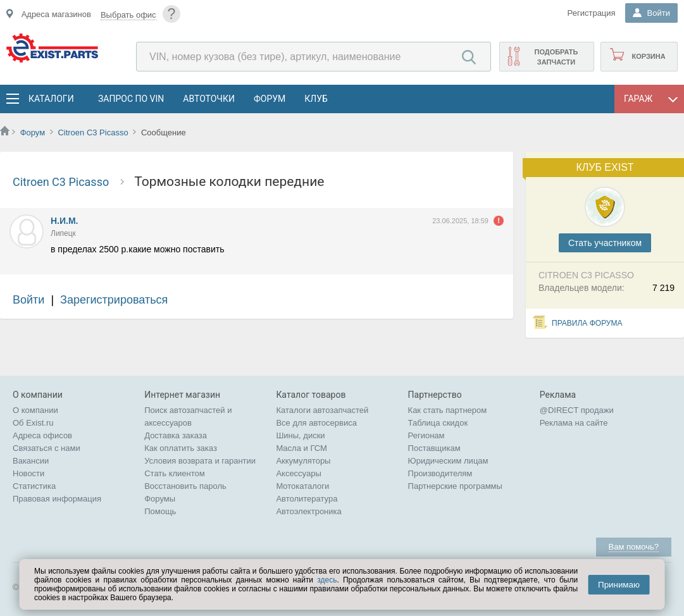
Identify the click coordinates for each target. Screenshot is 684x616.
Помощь (160, 511)
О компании (35, 410)
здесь (327, 580)
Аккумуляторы (303, 461)
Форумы (160, 499)
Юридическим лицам (448, 461)
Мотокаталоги (302, 486)
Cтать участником (605, 243)
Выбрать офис (128, 15)
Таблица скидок (438, 423)
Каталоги (51, 99)
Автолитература (307, 499)
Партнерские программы (455, 486)
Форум (270, 99)
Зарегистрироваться (114, 300)
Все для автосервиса (316, 423)
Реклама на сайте (574, 423)
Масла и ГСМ (302, 448)
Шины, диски (300, 435)
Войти (28, 300)
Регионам (426, 435)
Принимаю (619, 585)
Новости (28, 473)
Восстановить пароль (185, 486)
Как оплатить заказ (181, 448)
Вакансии (31, 461)
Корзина (648, 56)
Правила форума (587, 323)
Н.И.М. (65, 221)
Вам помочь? (634, 547)
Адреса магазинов (56, 14)
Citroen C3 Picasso (94, 132)
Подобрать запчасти (556, 57)
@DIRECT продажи (577, 410)
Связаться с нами (47, 448)
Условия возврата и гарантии (200, 461)
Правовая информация (57, 499)
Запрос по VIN (131, 99)
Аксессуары (298, 473)
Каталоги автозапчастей (322, 410)
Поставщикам (434, 448)
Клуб (316, 99)
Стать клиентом (175, 473)
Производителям (440, 473)
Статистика (34, 486)
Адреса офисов (42, 435)
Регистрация (592, 13)
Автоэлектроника (308, 511)
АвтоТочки (209, 99)
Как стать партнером (448, 410)
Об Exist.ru (33, 423)
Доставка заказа (176, 435)
